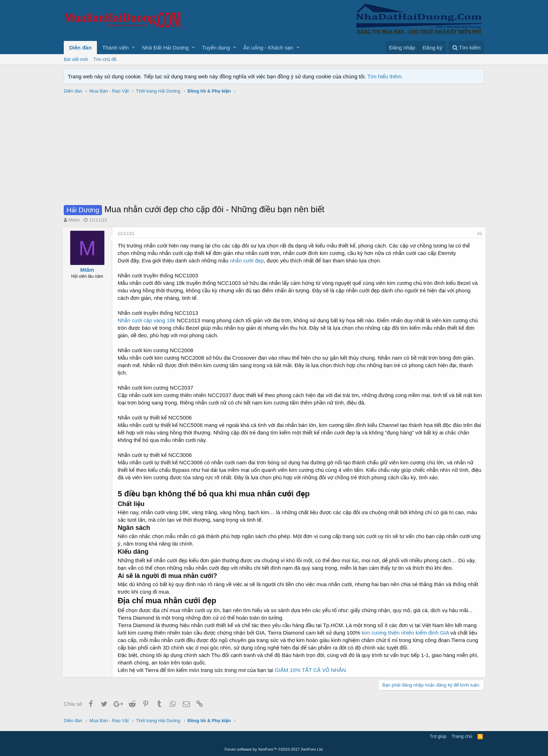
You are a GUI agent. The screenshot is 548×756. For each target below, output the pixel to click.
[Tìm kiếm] (466, 48)
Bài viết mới (76, 59)
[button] (133, 48)
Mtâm (74, 220)
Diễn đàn (80, 48)
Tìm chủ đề (105, 59)
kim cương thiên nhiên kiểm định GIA (406, 633)
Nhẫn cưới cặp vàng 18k (148, 320)
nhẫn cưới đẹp (248, 260)
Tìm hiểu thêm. (385, 76)
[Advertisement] (274, 150)
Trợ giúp (438, 736)
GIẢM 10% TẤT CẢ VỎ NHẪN (312, 670)
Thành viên (115, 48)
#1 (478, 234)
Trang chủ (462, 736)
